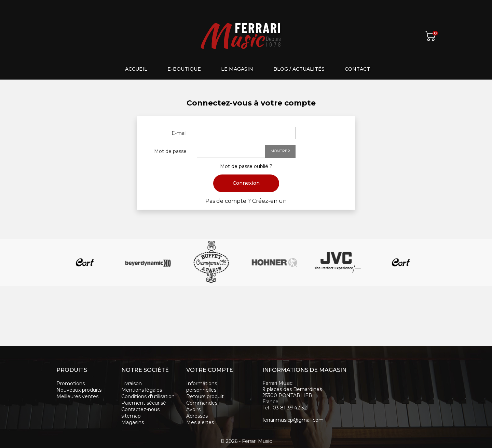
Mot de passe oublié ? (246, 166)
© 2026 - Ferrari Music (246, 441)
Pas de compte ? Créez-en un (246, 201)
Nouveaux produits (79, 390)
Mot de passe (170, 151)
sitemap (131, 416)
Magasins (133, 422)
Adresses (197, 416)
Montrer (280, 151)
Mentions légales (142, 390)
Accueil (136, 69)
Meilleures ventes (77, 396)
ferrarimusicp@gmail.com (293, 420)
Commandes (202, 403)
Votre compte (210, 370)
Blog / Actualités (299, 69)
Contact (357, 69)
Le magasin (237, 69)
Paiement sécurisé (144, 403)
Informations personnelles (202, 387)
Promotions (71, 383)
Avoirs (193, 409)
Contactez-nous (140, 409)
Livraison (132, 383)
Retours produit (205, 396)
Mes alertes (200, 422)
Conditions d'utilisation (148, 396)
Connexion (246, 183)
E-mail (179, 133)
